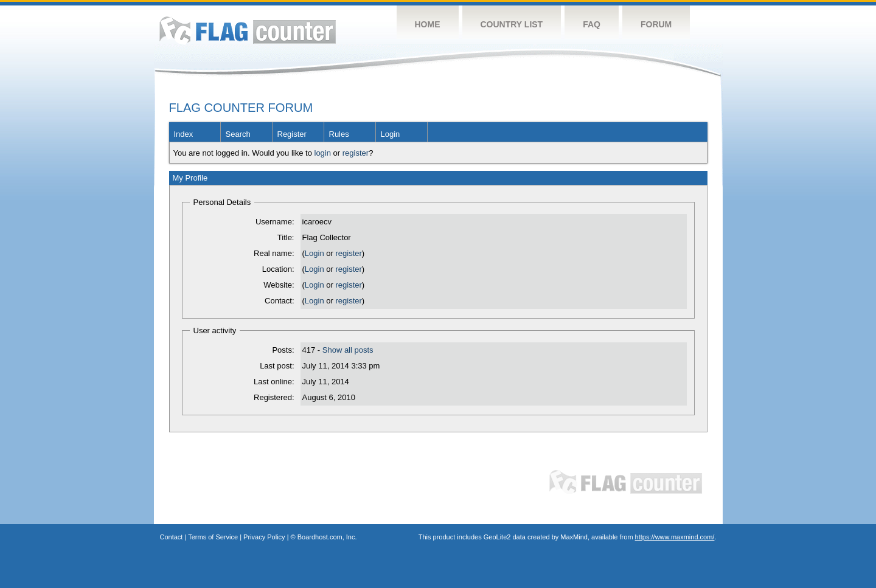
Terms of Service (213, 537)
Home (428, 24)
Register (292, 134)
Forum (656, 24)
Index (184, 134)
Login (391, 134)
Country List (512, 24)
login (323, 153)
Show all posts (348, 350)
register (356, 153)
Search (238, 134)
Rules (339, 134)
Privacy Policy (264, 537)
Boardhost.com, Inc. (327, 537)
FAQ (592, 24)
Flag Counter (248, 30)
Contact (172, 537)
